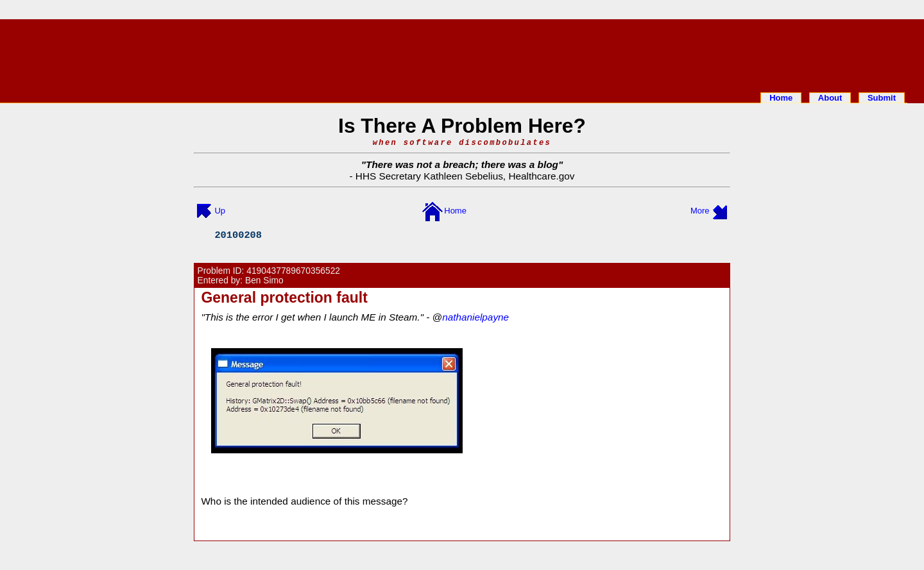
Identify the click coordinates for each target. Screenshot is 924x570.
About (830, 98)
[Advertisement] (462, 53)
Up (220, 211)
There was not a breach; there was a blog (462, 164)
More (700, 211)
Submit (882, 98)
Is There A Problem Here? (462, 126)
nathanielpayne (475, 317)
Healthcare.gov (541, 176)
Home (781, 98)
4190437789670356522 (293, 271)
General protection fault (284, 298)
